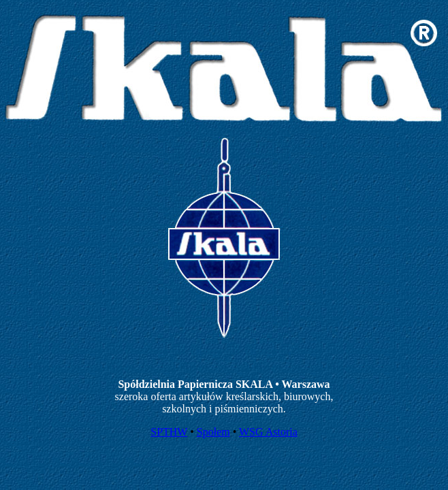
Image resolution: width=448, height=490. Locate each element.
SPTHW (169, 432)
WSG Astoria (268, 432)
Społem (213, 432)
